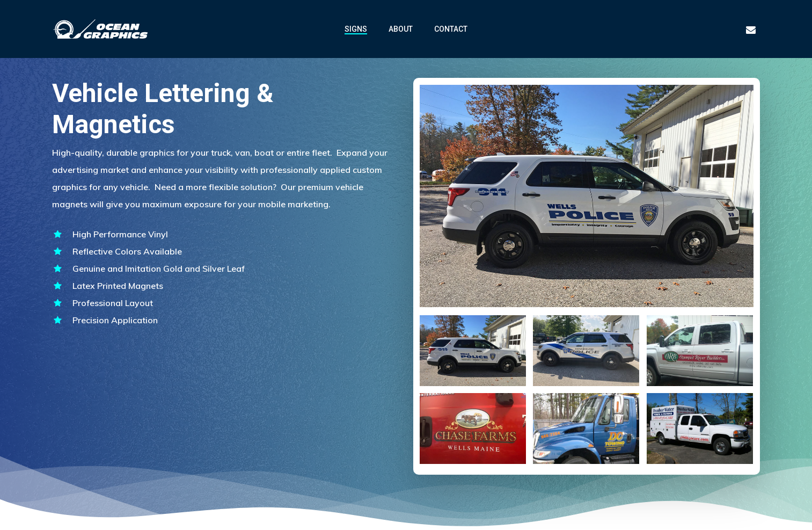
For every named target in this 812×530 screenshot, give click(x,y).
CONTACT (451, 29)
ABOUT (401, 29)
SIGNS (356, 29)
